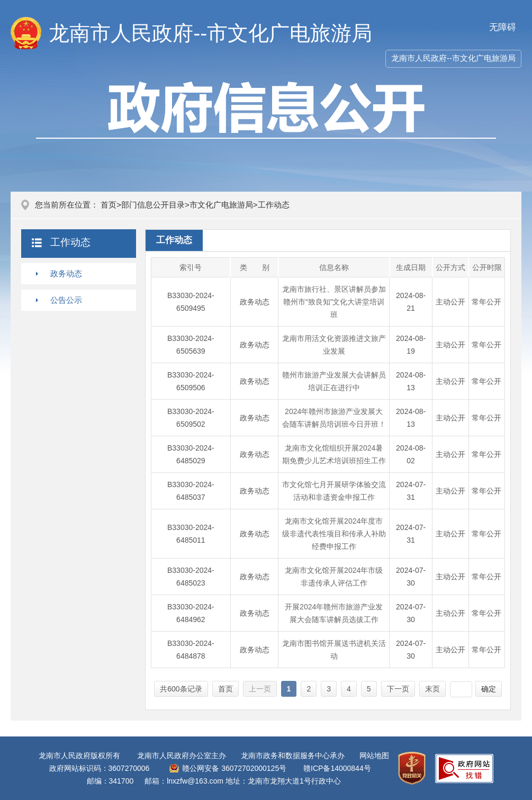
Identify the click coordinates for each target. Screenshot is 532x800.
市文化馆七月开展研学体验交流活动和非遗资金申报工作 (334, 491)
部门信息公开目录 (153, 205)
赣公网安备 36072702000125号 (234, 768)
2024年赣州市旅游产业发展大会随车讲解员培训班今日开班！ (334, 418)
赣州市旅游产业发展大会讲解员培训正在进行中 (334, 381)
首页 (109, 205)
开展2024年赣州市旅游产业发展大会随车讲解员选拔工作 (334, 613)
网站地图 (374, 756)
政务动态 (66, 273)
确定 (489, 689)
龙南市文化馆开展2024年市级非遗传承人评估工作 (334, 577)
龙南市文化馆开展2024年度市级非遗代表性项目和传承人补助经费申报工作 (334, 534)
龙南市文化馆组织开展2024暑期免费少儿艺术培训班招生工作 (334, 454)
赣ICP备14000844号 (337, 768)
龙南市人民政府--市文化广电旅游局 (453, 58)
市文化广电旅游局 (221, 205)
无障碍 (503, 27)
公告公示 (66, 300)
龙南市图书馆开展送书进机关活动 (334, 650)
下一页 (398, 689)
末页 (432, 689)
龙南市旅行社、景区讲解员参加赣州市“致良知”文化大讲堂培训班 (334, 302)
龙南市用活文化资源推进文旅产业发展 (334, 345)
